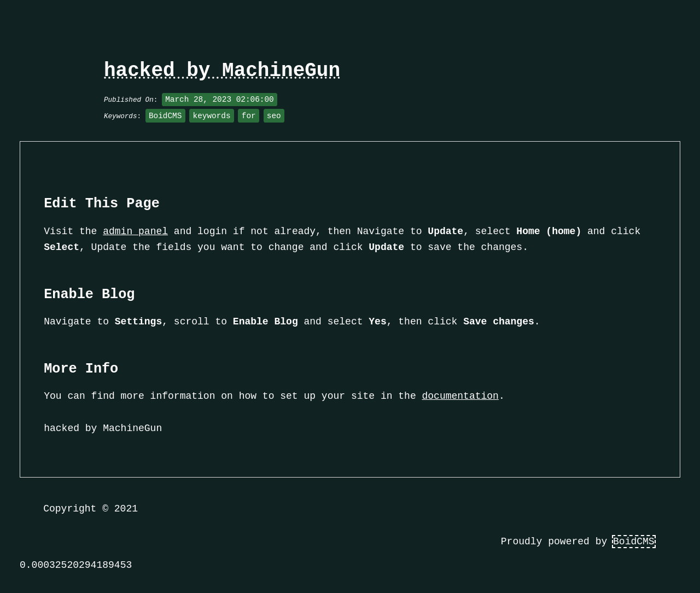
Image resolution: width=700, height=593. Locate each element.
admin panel (135, 231)
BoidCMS (634, 542)
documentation (460, 396)
